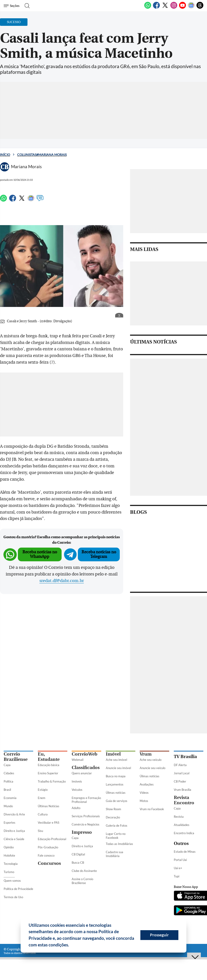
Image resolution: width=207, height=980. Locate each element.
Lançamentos (115, 784)
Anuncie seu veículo (153, 768)
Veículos (77, 790)
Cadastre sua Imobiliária (114, 854)
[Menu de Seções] (12, 6)
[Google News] (191, 8)
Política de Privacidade (18, 889)
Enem (42, 798)
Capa (7, 765)
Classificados (86, 768)
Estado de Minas (185, 852)
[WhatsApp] (148, 8)
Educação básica (49, 765)
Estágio (43, 790)
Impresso (82, 832)
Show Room (113, 809)
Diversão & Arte (14, 814)
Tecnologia (11, 864)
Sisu (40, 831)
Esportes (10, 823)
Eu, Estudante (49, 757)
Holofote (9, 855)
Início (5, 155)
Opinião (9, 847)
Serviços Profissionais (86, 816)
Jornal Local (182, 773)
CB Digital (78, 854)
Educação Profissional (52, 839)
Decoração (113, 817)
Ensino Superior (48, 773)
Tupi (177, 876)
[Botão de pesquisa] (26, 6)
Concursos (49, 863)
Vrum (146, 754)
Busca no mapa (116, 776)
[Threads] (200, 8)
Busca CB (78, 863)
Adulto (76, 808)
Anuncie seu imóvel (118, 768)
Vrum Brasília (182, 790)
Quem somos (12, 881)
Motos (144, 801)
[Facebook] (156, 8)
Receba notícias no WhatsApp (40, 554)
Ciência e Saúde (14, 839)
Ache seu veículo (151, 760)
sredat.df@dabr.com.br (62, 581)
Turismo (9, 872)
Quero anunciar (82, 773)
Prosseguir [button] (159, 935)
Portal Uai (180, 860)
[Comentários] (40, 200)
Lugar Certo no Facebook (116, 836)
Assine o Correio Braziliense (82, 881)
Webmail (78, 760)
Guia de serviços (117, 801)
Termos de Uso (13, 897)
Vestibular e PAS (49, 823)
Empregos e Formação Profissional (86, 800)
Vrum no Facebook (152, 809)
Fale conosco (46, 855)
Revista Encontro (184, 800)
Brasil (7, 790)
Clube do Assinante (84, 871)
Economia (10, 798)
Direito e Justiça (14, 831)
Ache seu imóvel (116, 760)
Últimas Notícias (49, 806)
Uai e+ (178, 868)
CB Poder (180, 781)
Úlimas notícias (116, 793)
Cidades (9, 773)
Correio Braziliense (16, 757)
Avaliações (147, 784)
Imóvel (113, 754)
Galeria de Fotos (117, 826)
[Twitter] (165, 8)
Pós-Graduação (48, 847)
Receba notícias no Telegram (99, 554)
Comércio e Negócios (86, 824)
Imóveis (77, 781)
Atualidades (182, 825)
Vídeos (144, 793)
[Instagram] (174, 8)
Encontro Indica (184, 833)
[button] (71, 945)
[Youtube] (182, 8)
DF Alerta (180, 765)
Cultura (43, 814)
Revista (179, 817)
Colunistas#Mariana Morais (42, 155)
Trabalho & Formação (52, 781)
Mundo (8, 806)
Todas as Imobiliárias (119, 844)
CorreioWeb (84, 754)
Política (8, 781)
